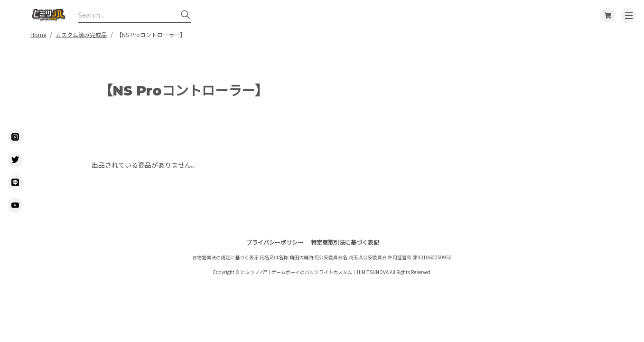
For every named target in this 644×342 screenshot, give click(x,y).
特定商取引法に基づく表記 (345, 242)
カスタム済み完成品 (81, 34)
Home (38, 34)
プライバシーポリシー (275, 242)
